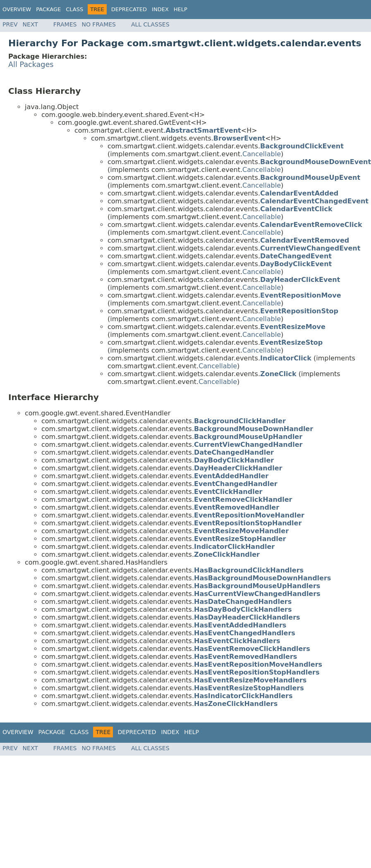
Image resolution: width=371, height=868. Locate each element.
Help (181, 9)
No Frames (99, 24)
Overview (17, 9)
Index (160, 9)
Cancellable (262, 154)
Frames (65, 24)
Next (30, 24)
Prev (10, 24)
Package (48, 9)
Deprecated (129, 9)
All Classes (150, 24)
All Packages (31, 64)
